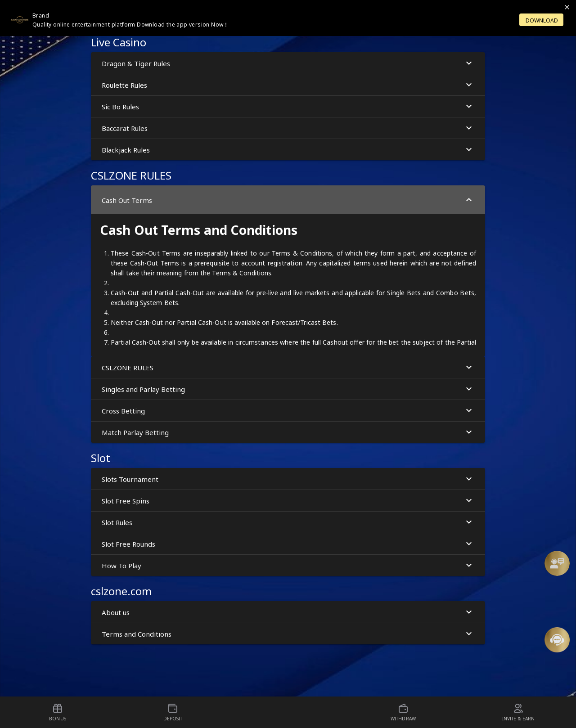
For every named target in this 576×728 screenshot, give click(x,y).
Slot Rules (288, 522)
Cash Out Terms (288, 200)
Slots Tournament (288, 479)
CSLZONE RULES (288, 367)
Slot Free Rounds (288, 544)
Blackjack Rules (288, 150)
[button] (557, 563)
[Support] (557, 563)
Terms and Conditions (288, 634)
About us (288, 612)
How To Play (288, 565)
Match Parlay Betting (288, 432)
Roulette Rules (288, 85)
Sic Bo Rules (288, 106)
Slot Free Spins (288, 501)
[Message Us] (557, 640)
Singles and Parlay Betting (288, 389)
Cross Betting (288, 411)
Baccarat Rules (288, 128)
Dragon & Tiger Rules (288, 63)
